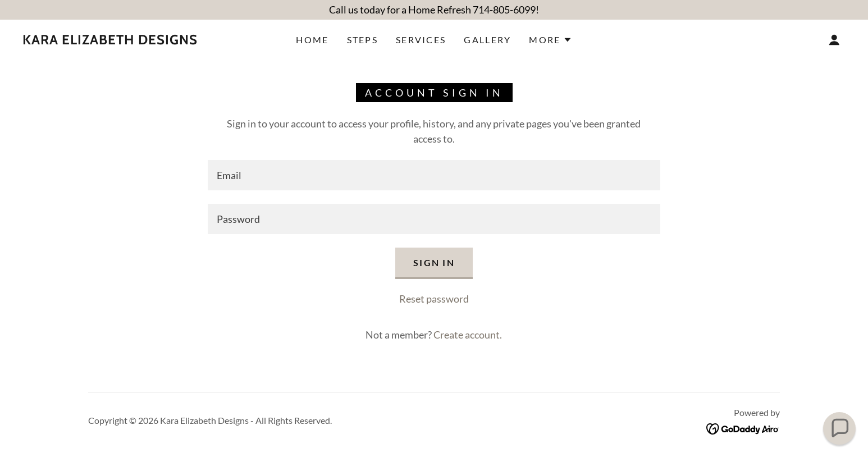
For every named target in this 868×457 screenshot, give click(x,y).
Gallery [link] (487, 40)
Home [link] (312, 40)
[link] (110, 40)
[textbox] (434, 175)
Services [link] (421, 40)
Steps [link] (362, 40)
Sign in (434, 262)
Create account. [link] (468, 335)
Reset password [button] (434, 299)
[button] (550, 40)
